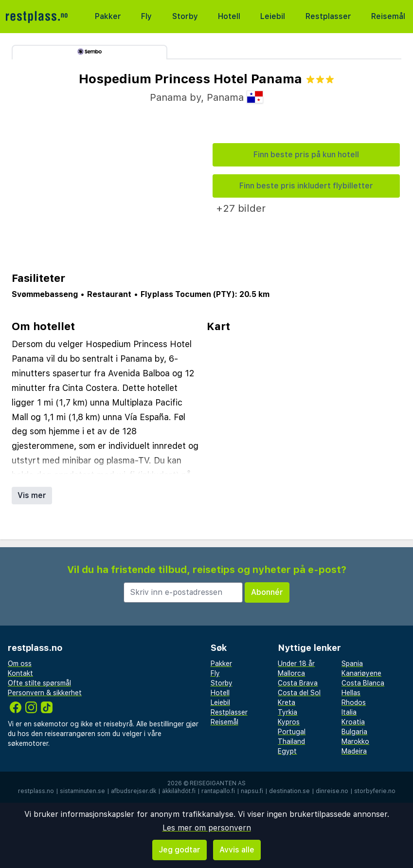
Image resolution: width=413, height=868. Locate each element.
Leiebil (273, 16)
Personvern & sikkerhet (45, 693)
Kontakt (20, 673)
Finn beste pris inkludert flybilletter (306, 186)
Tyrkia (287, 712)
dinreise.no (332, 791)
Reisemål (388, 16)
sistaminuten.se (82, 791)
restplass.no (36, 791)
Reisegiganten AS (218, 783)
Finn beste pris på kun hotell (306, 155)
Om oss (20, 664)
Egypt (287, 751)
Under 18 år (296, 664)
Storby (185, 16)
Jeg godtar (180, 850)
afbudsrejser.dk (134, 791)
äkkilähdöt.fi (179, 791)
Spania (352, 664)
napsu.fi (252, 791)
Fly (146, 16)
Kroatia (353, 722)
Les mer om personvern (207, 828)
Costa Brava (298, 683)
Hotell (229, 16)
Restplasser (328, 16)
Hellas (351, 693)
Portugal (292, 732)
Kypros (289, 722)
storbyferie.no (375, 791)
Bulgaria (354, 732)
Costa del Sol (299, 693)
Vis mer (32, 495)
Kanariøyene (361, 673)
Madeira (354, 751)
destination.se (289, 791)
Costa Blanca (363, 683)
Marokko (355, 741)
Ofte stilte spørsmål (39, 683)
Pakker (108, 16)
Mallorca (291, 673)
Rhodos (354, 702)
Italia (349, 712)
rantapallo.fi (218, 791)
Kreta (287, 702)
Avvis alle (237, 850)
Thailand (291, 741)
